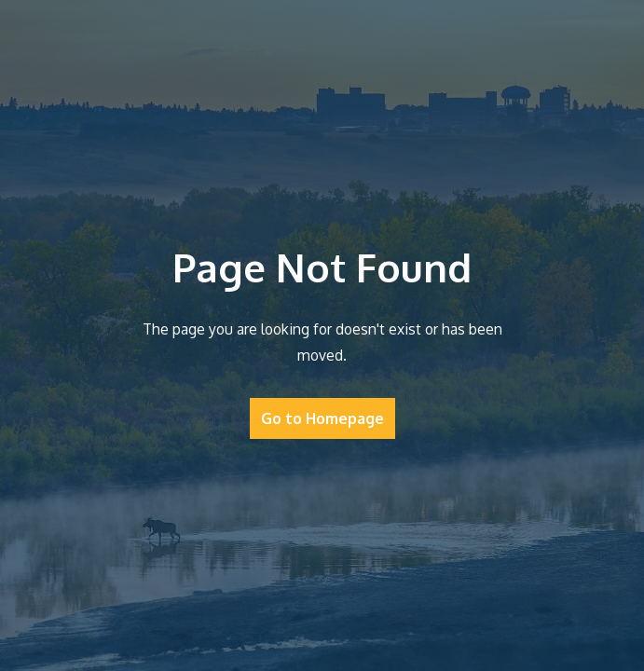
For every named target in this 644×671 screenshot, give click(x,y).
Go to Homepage (322, 418)
